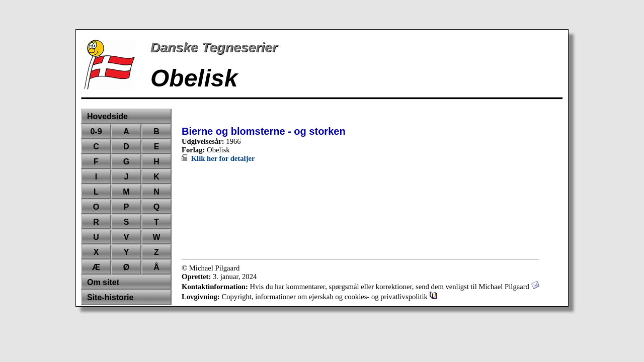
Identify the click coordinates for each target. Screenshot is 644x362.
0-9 (96, 131)
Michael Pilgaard (509, 287)
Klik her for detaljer (218, 158)
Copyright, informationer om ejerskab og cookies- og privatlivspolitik (329, 297)
